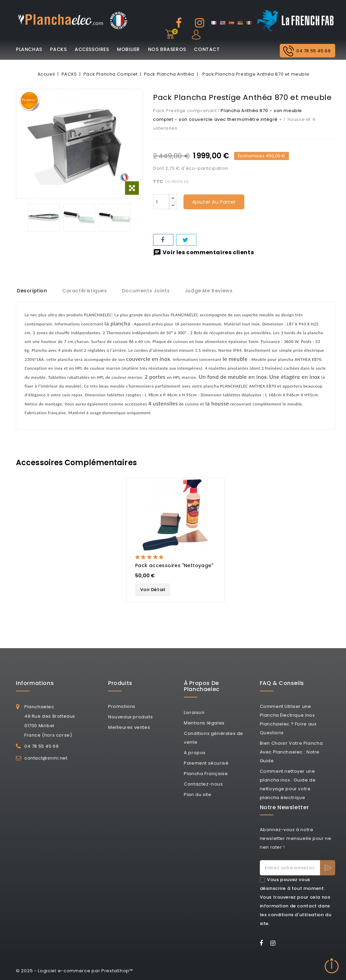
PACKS (58, 49)
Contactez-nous (203, 784)
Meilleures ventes (129, 727)
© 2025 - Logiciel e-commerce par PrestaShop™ (75, 971)
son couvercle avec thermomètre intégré (228, 119)
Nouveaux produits (130, 717)
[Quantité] (161, 202)
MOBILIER (128, 49)
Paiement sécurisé (206, 763)
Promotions (122, 706)
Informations (35, 683)
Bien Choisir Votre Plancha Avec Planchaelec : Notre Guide (291, 752)
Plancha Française (206, 774)
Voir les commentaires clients (203, 252)
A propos (195, 753)
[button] (150, 557)
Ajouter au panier (214, 202)
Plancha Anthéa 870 (244, 111)
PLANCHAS (29, 49)
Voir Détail (153, 590)
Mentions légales (204, 723)
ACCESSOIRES (92, 49)
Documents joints (148, 291)
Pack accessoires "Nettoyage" (174, 565)
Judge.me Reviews (212, 291)
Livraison (194, 712)
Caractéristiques (86, 291)
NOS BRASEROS (167, 49)
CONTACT (207, 49)
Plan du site (197, 794)
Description (32, 291)
